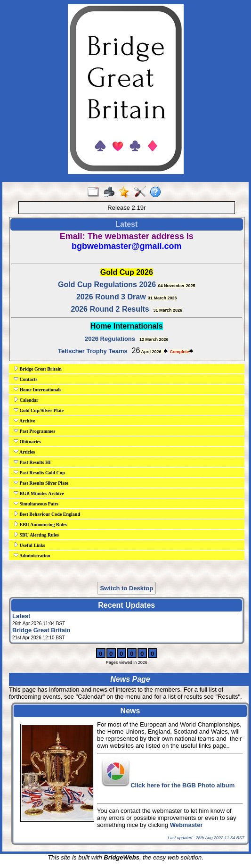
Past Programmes (34, 431)
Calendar (26, 400)
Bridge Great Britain (38, 369)
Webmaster (186, 825)
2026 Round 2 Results (110, 309)
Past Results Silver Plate (41, 483)
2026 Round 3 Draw (111, 297)
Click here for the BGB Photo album (182, 785)
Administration (32, 555)
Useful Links (29, 545)
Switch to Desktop (126, 588)
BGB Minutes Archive (39, 493)
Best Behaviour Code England (47, 514)
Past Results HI (32, 462)
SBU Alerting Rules (36, 535)
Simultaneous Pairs (36, 504)
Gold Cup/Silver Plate (39, 410)
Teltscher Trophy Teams (93, 351)
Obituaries (27, 441)
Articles (24, 452)
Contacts (25, 379)
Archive (24, 421)
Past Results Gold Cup (39, 472)
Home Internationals (37, 389)
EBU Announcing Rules (40, 524)
